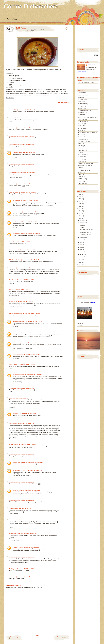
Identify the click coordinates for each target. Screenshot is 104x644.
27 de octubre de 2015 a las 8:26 (31, 313)
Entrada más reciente (63, 637)
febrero (82, 254)
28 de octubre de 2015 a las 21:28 (25, 500)
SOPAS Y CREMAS (83, 170)
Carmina (11, 508)
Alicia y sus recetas (17, 490)
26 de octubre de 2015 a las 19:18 (29, 222)
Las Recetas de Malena (18, 375)
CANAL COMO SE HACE (16, 313)
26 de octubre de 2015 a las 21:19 (22, 290)
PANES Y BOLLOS (83, 141)
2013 (80, 262)
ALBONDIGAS (82, 95)
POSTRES (81, 157)
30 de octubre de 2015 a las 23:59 (25, 569)
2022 (80, 201)
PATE (79, 148)
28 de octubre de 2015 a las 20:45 (25, 482)
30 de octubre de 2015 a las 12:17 (30, 547)
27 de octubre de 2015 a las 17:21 (33, 375)
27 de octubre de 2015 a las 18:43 (21, 398)
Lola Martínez (16, 222)
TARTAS (80, 175)
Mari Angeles (13, 569)
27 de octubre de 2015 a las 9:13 (34, 321)
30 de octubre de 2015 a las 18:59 (25, 557)
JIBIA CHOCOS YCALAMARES (86, 133)
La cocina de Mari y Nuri (19, 321)
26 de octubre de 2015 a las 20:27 (30, 260)
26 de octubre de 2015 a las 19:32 (32, 234)
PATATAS (80, 146)
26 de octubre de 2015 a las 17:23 (25, 164)
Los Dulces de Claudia (15, 118)
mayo (82, 247)
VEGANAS (81, 181)
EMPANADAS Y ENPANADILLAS (87, 117)
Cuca (10, 398)
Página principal (12, 19)
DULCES (80, 115)
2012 (80, 265)
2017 (80, 213)
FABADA (82, 227)
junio (82, 245)
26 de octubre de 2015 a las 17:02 (25, 144)
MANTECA (81, 135)
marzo (82, 252)
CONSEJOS (81, 106)
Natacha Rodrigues (18, 343)
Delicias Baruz (13, 136)
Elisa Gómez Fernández (15, 260)
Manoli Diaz (12, 301)
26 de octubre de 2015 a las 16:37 (26, 110)
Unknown (15, 152)
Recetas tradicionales (18, 355)
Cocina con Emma (14, 444)
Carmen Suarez (17, 200)
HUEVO (80, 130)
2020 (80, 206)
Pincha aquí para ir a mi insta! (86, 82)
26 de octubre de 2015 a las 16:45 (25, 128)
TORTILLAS (81, 179)
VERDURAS (81, 183)
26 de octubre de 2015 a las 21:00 (25, 280)
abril (81, 250)
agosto (82, 240)
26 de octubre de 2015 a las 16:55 (26, 136)
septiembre (83, 238)
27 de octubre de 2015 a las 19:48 (27, 413)
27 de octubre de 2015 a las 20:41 (25, 423)
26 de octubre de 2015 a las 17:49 (26, 172)
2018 (80, 211)
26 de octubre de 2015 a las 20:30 (25, 268)
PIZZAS (80, 152)
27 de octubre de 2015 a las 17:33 (25, 388)
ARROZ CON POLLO (86, 232)
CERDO (80, 102)
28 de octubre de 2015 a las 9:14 (27, 444)
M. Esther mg (13, 388)
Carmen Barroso (13, 250)
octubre (82, 225)
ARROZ (80, 97)
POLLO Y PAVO (82, 155)
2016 (80, 216)
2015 (80, 218)
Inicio (38, 636)
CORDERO (81, 108)
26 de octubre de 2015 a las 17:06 (27, 152)
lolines (11, 242)
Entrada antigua (15, 637)
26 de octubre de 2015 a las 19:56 (27, 250)
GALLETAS (81, 124)
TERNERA (81, 177)
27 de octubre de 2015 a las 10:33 (34, 333)
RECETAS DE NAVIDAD (84, 164)
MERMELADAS (82, 139)
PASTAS (80, 144)
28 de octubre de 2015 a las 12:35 (25, 454)
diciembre (83, 220)
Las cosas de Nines (17, 212)
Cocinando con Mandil (18, 470)
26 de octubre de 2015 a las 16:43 (30, 118)
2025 (80, 194)
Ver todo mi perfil (81, 72)
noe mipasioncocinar (18, 234)
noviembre (83, 223)
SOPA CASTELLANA (85, 235)
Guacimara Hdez (17, 547)
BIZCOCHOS (81, 99)
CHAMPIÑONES (82, 104)
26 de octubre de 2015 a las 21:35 (25, 301)
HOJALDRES (81, 128)
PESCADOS (81, 150)
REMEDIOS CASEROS (84, 166)
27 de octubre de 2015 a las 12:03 (32, 343)
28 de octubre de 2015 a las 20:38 (33, 470)
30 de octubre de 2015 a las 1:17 (29, 534)
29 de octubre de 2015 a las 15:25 (26, 520)
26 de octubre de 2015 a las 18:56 (31, 212)
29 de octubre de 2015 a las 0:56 (23, 508)
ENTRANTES (81, 122)
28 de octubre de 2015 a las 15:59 (34, 462)
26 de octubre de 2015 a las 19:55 (22, 242)
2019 (80, 209)
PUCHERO (81, 161)
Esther (11, 290)
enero (82, 257)
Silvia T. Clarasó (13, 365)
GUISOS (80, 126)
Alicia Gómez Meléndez (19, 333)
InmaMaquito (13, 128)
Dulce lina (15, 413)
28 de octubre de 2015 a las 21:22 (31, 490)
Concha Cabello (13, 172)
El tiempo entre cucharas (19, 462)
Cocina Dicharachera (31, 6)
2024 (80, 197)
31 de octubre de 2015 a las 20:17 (25, 577)
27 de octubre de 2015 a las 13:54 (32, 355)
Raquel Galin (12, 280)
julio (81, 242)
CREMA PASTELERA (84, 111)
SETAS (80, 168)
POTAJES (42, 30)
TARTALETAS (81, 172)
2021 (80, 204)
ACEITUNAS (81, 93)
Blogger (93, 303)
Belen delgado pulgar (14, 534)
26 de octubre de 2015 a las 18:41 (28, 192)
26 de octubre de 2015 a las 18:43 (30, 200)
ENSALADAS (81, 119)
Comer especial (13, 520)
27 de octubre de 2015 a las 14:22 (27, 365)
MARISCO (81, 137)
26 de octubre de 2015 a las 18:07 (25, 184)
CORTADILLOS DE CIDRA (87, 230)
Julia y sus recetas (14, 192)
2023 (80, 199)
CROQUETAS (82, 113)
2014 (80, 260)
